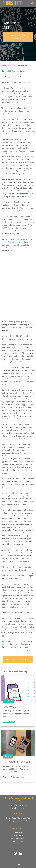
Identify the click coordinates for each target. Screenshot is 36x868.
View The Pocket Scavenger (14, 777)
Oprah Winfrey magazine (11, 242)
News (17, 821)
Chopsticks (5, 650)
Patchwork (10, 707)
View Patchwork (9, 722)
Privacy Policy (18, 860)
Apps (29, 818)
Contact (24, 821)
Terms (18, 865)
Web (11, 821)
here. (27, 197)
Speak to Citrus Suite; (9, 65)
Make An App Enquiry (18, 37)
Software (22, 818)
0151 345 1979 (18, 808)
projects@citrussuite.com (18, 805)
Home (8, 818)
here (3, 644)
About (14, 818)
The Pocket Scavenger (21, 650)
